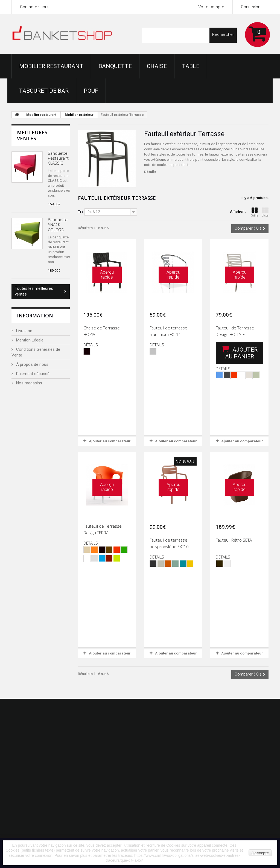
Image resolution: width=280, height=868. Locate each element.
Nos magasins (29, 383)
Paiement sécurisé (32, 374)
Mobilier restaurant (51, 66)
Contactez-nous (35, 7)
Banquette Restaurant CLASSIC (58, 158)
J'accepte (260, 853)
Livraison (24, 331)
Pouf (91, 91)
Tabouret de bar (44, 91)
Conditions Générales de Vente (36, 352)
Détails (150, 172)
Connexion (251, 7)
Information (35, 315)
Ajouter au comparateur (110, 441)
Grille (255, 212)
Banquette (115, 66)
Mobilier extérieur (79, 115)
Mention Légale (29, 340)
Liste (265, 212)
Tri (80, 211)
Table (191, 66)
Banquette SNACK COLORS (58, 225)
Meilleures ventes (32, 135)
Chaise (157, 66)
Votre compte (211, 7)
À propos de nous (32, 364)
